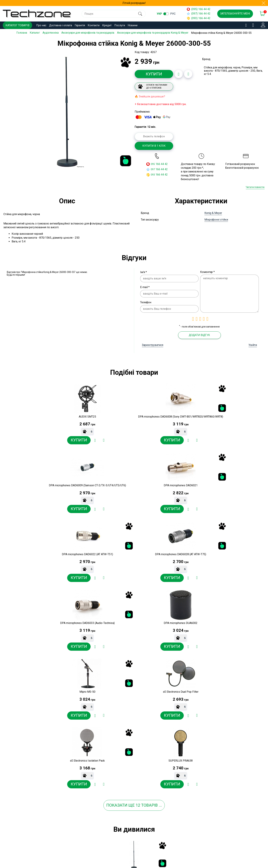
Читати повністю (255, 187)
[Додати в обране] (179, 74)
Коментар (207, 272)
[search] (140, 14)
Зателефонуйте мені (235, 14)
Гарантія (80, 25)
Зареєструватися (153, 345)
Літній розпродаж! (134, 3)
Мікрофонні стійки (216, 220)
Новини (133, 25)
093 (153, 175)
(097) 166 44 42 (199, 14)
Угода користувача (96, 857)
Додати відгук (199, 335)
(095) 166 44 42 (199, 9)
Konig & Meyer (213, 213)
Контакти (94, 25)
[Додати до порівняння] (188, 74)
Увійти (253, 345)
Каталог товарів (17, 25)
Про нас (41, 25)
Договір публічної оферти (101, 851)
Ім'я (143, 272)
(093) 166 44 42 (199, 18)
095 (153, 164)
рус (173, 14)
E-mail (145, 287)
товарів (149, 670)
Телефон (146, 302)
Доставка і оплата (61, 25)
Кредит (107, 25)
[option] (67, 112)
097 (153, 169)
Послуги (120, 25)
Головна (22, 33)
